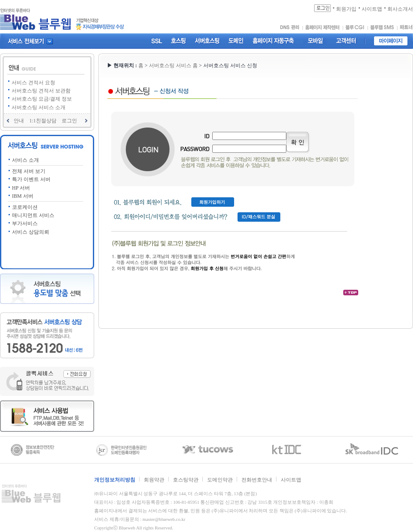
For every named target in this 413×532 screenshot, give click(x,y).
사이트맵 (291, 480)
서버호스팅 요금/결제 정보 (42, 99)
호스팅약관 (186, 480)
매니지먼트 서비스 (33, 215)
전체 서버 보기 (29, 171)
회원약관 (154, 480)
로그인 (69, 121)
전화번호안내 (257, 480)
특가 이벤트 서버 (31, 179)
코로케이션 (25, 207)
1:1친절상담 (43, 121)
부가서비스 (25, 223)
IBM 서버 (23, 196)
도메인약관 (220, 480)
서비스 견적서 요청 (33, 83)
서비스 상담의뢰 (31, 232)
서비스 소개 (25, 160)
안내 (19, 121)
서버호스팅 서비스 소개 (39, 107)
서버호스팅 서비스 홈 (174, 65)
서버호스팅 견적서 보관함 (41, 91)
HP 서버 (21, 188)
